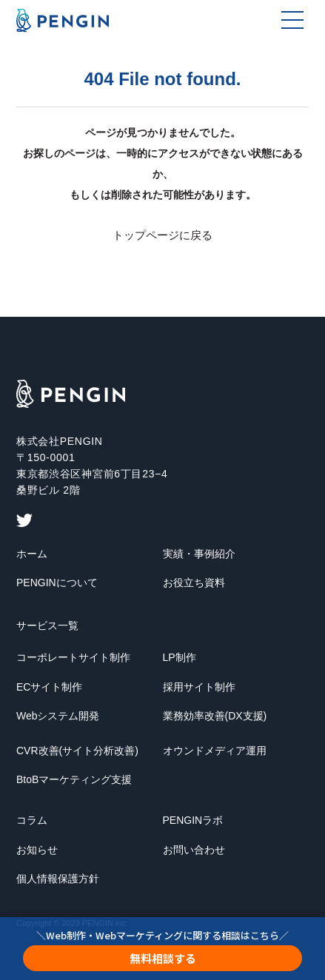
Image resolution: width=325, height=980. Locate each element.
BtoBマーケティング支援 (74, 779)
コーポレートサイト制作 (73, 657)
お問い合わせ (194, 850)
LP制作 (180, 657)
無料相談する (163, 958)
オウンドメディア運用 (215, 751)
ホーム (32, 554)
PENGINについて (57, 583)
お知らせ (37, 850)
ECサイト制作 (49, 687)
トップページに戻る (162, 235)
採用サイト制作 (199, 687)
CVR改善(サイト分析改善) (77, 751)
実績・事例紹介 (199, 554)
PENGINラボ (193, 820)
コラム (32, 820)
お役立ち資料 (194, 583)
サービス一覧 (47, 625)
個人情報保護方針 (58, 879)
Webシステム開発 (58, 716)
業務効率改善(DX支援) (215, 716)
